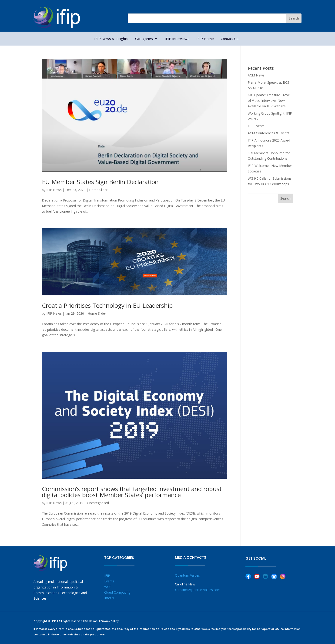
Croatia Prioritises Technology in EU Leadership (107, 305)
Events (109, 581)
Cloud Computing (117, 592)
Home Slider (98, 190)
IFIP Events (256, 126)
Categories (146, 39)
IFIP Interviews (177, 39)
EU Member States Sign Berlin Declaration (100, 182)
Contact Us (230, 39)
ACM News (256, 75)
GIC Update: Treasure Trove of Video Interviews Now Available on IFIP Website (269, 101)
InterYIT (110, 598)
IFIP (107, 576)
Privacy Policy (110, 621)
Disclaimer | (92, 621)
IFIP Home (205, 39)
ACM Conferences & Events (269, 133)
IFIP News (54, 190)
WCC (108, 587)
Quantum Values (187, 575)
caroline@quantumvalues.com (198, 590)
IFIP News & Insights (111, 39)
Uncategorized (98, 503)
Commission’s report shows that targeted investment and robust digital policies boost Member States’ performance (132, 492)
